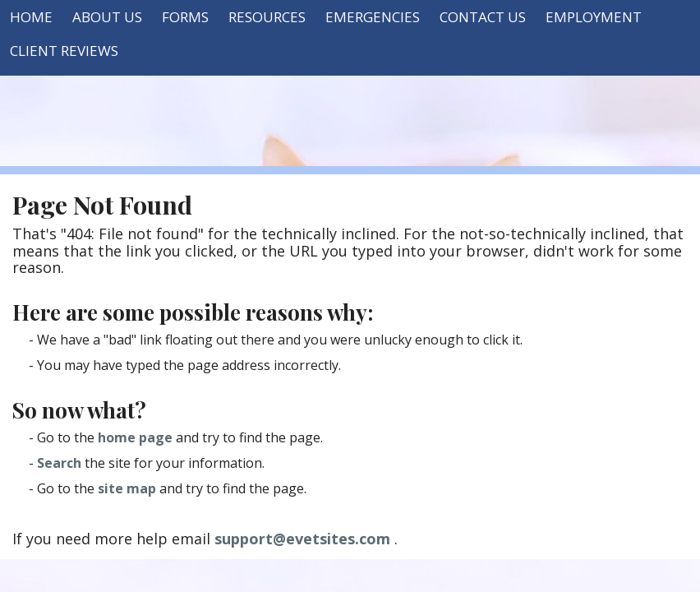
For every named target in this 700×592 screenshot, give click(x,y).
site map (127, 488)
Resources (267, 17)
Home (31, 17)
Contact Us (483, 17)
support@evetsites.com (302, 539)
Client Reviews (64, 51)
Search (59, 463)
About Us (107, 17)
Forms (185, 17)
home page (135, 437)
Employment (594, 17)
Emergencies (373, 17)
